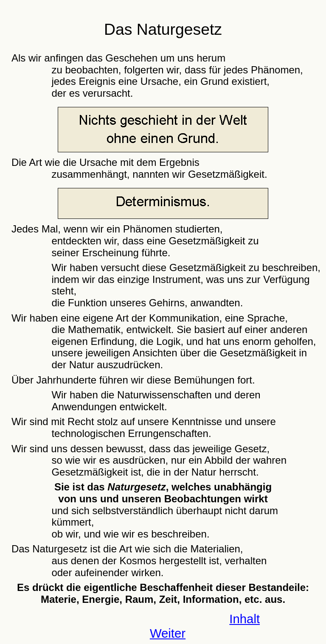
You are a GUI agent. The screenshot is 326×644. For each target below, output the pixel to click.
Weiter (168, 633)
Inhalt (244, 619)
